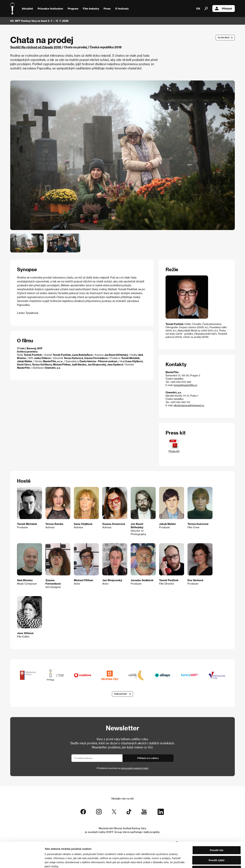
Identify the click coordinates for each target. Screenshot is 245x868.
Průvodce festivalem (50, 9)
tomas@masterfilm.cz (185, 385)
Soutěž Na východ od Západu (32, 47)
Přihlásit (224, 9)
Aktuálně (27, 9)
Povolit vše (217, 826)
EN (198, 9)
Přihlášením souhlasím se (122, 768)
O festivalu (122, 9)
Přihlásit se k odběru (148, 758)
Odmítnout (217, 846)
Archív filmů (224, 37)
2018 (57, 47)
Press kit (174, 449)
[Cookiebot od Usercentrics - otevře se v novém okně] (22, 861)
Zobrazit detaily (179, 861)
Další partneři (120, 694)
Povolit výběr (217, 836)
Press (107, 9)
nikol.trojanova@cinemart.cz (189, 405)
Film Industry (91, 9)
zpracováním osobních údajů (135, 768)
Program (73, 9)
